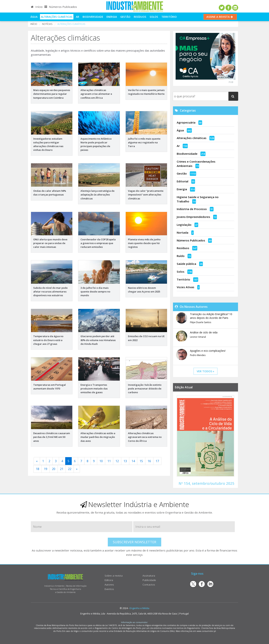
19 (46, 469)
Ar (78, 17)
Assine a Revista (220, 17)
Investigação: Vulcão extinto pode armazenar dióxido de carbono (145, 389)
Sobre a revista (114, 576)
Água (34, 17)
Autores (109, 584)
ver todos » (205, 371)
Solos (154, 17)
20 (54, 469)
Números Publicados (61, 7)
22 (70, 469)
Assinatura (149, 576)
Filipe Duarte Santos (201, 322)
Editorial (183, 181)
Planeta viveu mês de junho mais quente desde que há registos (144, 243)
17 (157, 461)
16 (149, 461)
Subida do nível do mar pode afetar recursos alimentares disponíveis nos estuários (50, 292)
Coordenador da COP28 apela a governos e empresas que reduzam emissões (98, 243)
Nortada (183, 232)
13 (125, 461)
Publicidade (149, 580)
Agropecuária (186, 122)
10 (101, 461)
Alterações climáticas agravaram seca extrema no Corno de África (145, 437)
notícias (47, 24)
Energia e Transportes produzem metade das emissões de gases (94, 389)
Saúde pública (186, 264)
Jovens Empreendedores (193, 217)
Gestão (125, 17)
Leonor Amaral (198, 337)
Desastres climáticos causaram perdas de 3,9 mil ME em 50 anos (52, 437)
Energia (112, 17)
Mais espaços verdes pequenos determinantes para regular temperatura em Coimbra (52, 94)
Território (169, 17)
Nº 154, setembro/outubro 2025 (206, 483)
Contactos (149, 584)
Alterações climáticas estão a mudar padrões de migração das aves (98, 437)
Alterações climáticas (57, 17)
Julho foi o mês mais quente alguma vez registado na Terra (144, 142)
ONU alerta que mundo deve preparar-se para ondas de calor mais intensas (50, 243)
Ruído (181, 256)
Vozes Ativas (185, 287)
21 (62, 469)
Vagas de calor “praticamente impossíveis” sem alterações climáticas (146, 195)
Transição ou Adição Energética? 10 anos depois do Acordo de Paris (211, 316)
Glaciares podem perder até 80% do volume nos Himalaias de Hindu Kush (98, 340)
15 (141, 461)
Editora (109, 580)
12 (117, 461)
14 (133, 461)
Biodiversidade (93, 17)
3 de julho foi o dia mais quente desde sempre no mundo (95, 292)
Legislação (184, 225)
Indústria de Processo (192, 209)
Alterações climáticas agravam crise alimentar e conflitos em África (96, 94)
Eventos (109, 589)
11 (109, 461)
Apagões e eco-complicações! (208, 351)
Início (37, 7)
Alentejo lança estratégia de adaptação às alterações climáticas (98, 195)
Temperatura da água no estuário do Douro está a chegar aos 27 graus (48, 340)
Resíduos (140, 17)
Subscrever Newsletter (134, 542)
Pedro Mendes (198, 355)
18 (38, 469)
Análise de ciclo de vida (204, 332)
